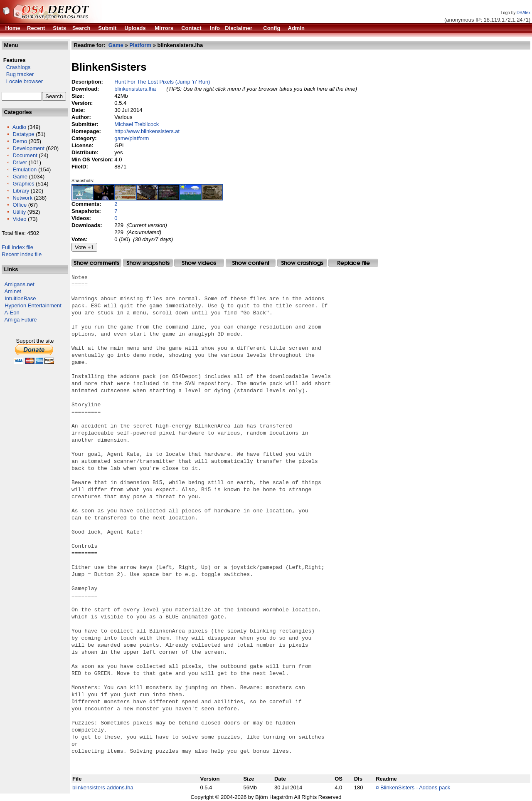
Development (28, 148)
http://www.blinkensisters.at (147, 131)
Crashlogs (16, 67)
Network (22, 198)
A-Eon (12, 313)
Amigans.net (20, 284)
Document (25, 155)
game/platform (132, 138)
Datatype (23, 134)
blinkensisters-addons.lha (103, 787)
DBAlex (523, 13)
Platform (140, 45)
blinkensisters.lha (135, 89)
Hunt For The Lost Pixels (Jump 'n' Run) (162, 82)
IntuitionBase (20, 298)
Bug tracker (18, 74)
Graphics (23, 184)
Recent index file (22, 254)
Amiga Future (21, 320)
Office (20, 205)
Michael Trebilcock (137, 124)
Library (21, 191)
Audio (19, 127)
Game (20, 177)
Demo (20, 141)
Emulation (25, 169)
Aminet (13, 291)
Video (19, 219)
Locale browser (22, 81)
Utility (19, 212)
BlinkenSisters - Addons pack (415, 787)
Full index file (17, 247)
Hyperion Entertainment (33, 305)
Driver (20, 162)
